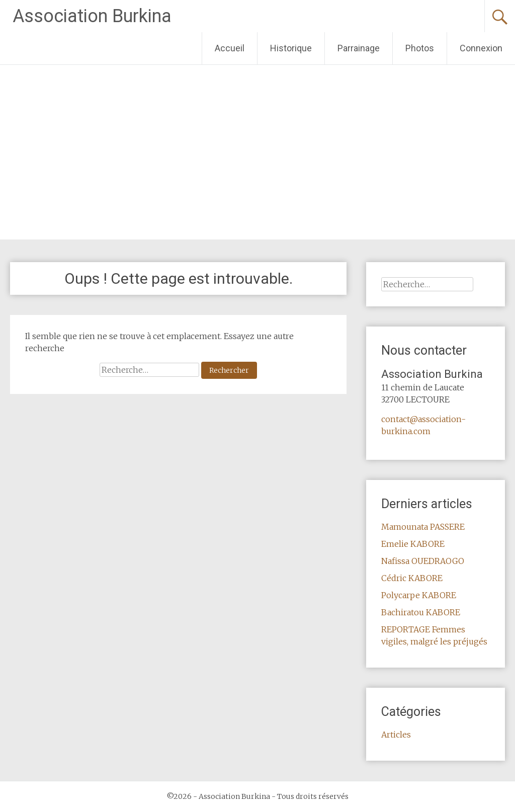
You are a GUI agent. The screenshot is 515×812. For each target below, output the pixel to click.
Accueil (230, 48)
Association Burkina (92, 16)
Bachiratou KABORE (421, 612)
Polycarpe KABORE (419, 595)
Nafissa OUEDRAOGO (423, 561)
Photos (420, 48)
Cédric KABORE (412, 578)
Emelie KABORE (413, 544)
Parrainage (359, 48)
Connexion (481, 48)
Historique (291, 48)
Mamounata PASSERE (423, 527)
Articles (396, 735)
